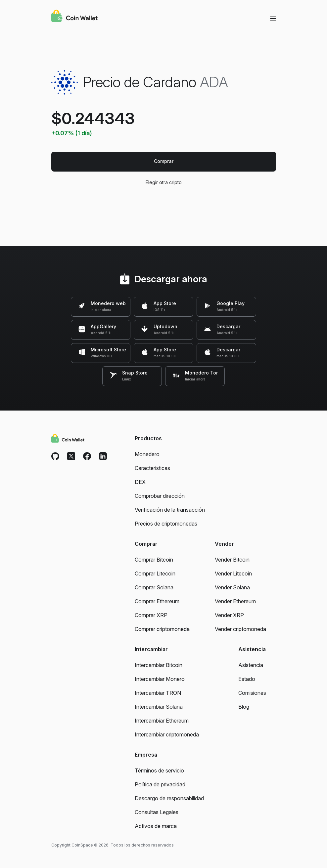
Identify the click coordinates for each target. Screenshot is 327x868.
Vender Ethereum (235, 601)
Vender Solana (232, 587)
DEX (140, 482)
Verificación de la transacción (170, 510)
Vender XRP (229, 615)
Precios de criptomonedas (166, 524)
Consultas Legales (157, 812)
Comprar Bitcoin (154, 560)
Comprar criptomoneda (162, 629)
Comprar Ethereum (157, 601)
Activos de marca (156, 826)
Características (152, 468)
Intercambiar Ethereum (162, 721)
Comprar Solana (154, 587)
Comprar (164, 161)
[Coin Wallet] (74, 17)
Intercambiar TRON (158, 693)
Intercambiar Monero (160, 679)
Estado (247, 679)
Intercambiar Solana (159, 707)
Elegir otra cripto (164, 182)
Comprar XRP (151, 615)
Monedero (147, 454)
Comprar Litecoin (155, 573)
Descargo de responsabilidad (169, 798)
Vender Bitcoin (232, 560)
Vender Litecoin (233, 573)
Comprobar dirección (160, 496)
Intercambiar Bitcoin (159, 665)
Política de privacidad (160, 784)
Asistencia (251, 665)
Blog (244, 707)
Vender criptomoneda (240, 629)
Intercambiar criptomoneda (167, 734)
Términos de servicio (159, 770)
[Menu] (273, 18)
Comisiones (252, 693)
